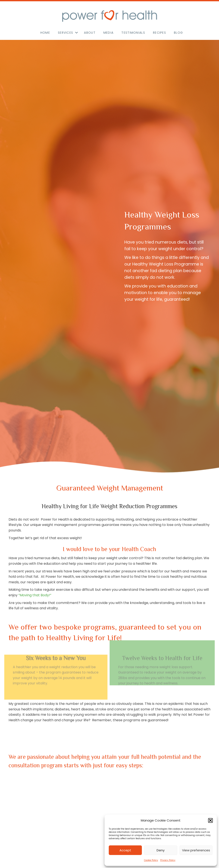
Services (65, 33)
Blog (178, 33)
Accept (125, 850)
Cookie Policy (151, 860)
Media (109, 33)
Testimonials (133, 33)
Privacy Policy (168, 860)
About (90, 33)
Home (45, 33)
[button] (210, 820)
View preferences (196, 850)
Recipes (159, 33)
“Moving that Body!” (35, 595)
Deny (161, 850)
